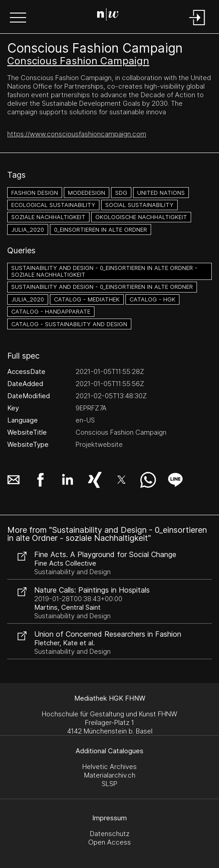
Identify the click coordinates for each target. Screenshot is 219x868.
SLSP (109, 784)
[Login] (197, 26)
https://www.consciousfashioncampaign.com (77, 134)
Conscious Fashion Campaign (78, 61)
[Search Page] (108, 16)
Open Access (109, 842)
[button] (18, 18)
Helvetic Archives (109, 767)
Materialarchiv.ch (110, 775)
